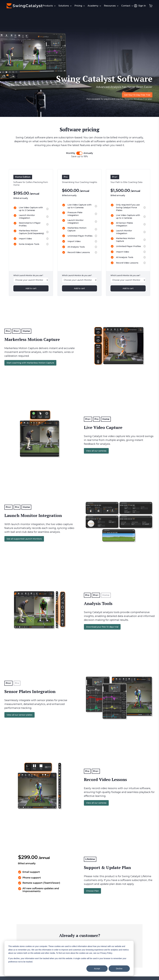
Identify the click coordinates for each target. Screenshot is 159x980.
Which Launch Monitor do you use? (28, 275)
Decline (119, 969)
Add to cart (31, 288)
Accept (97, 969)
